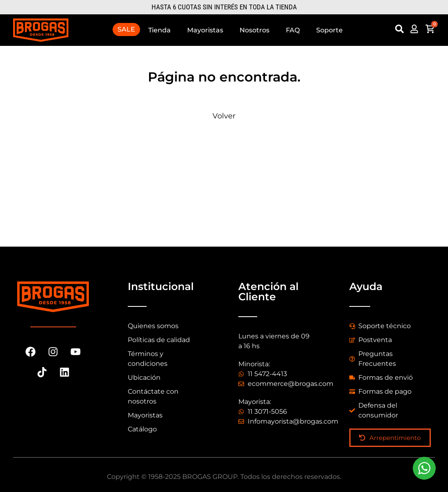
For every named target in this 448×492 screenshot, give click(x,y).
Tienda (160, 30)
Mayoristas (205, 30)
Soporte (329, 30)
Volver (224, 116)
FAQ (293, 30)
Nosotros (255, 30)
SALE (126, 29)
